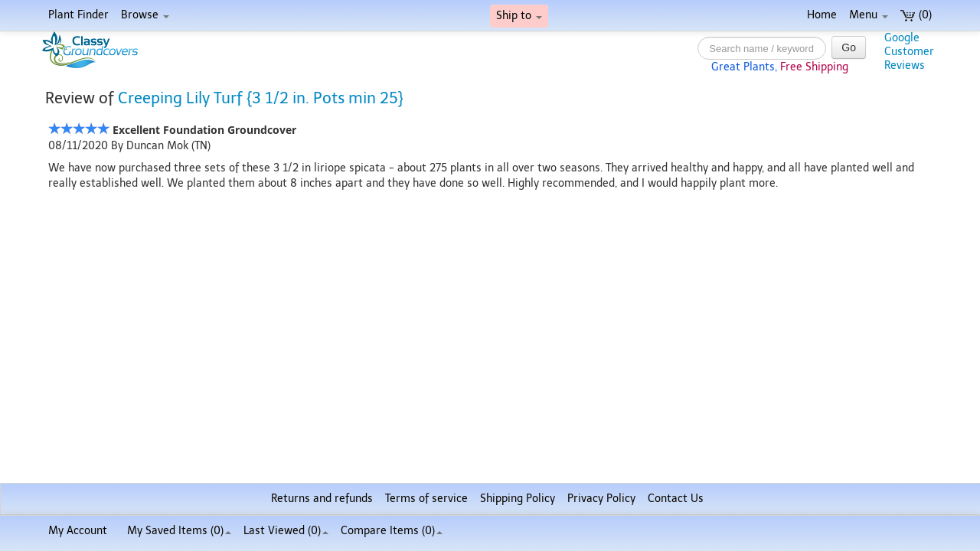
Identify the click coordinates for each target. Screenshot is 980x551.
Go (849, 47)
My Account (78, 531)
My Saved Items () (179, 531)
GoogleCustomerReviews (909, 52)
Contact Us (676, 499)
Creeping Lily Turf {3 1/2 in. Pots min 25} (261, 98)
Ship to (519, 16)
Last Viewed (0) (286, 531)
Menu (869, 15)
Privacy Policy (601, 499)
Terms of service (426, 499)
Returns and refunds (322, 499)
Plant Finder (78, 15)
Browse (145, 15)
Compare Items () (392, 531)
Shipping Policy (518, 499)
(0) (916, 15)
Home (822, 15)
